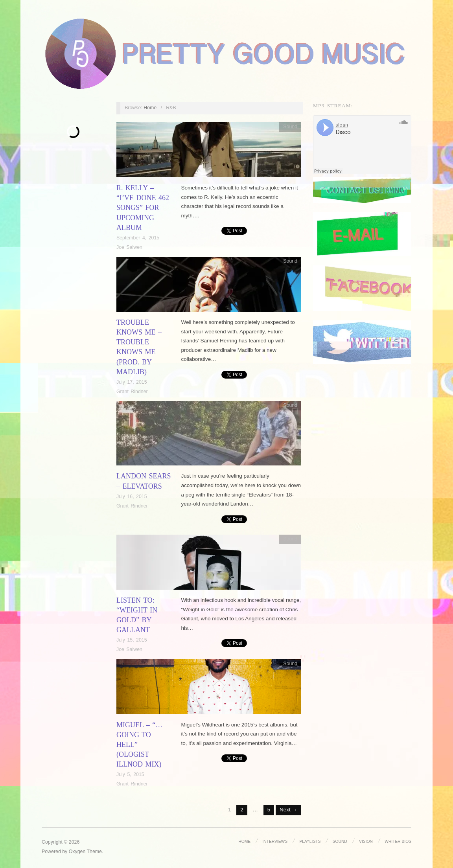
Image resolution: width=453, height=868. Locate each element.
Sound (290, 127)
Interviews (274, 841)
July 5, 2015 (130, 774)
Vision (366, 841)
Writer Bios (398, 841)
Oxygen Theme (85, 851)
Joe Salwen (129, 247)
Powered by (55, 851)
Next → (288, 810)
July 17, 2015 (132, 382)
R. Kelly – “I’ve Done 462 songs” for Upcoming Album (143, 208)
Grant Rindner (132, 392)
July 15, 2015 (132, 640)
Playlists (309, 841)
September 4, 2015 (138, 238)
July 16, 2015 (132, 497)
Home (150, 108)
